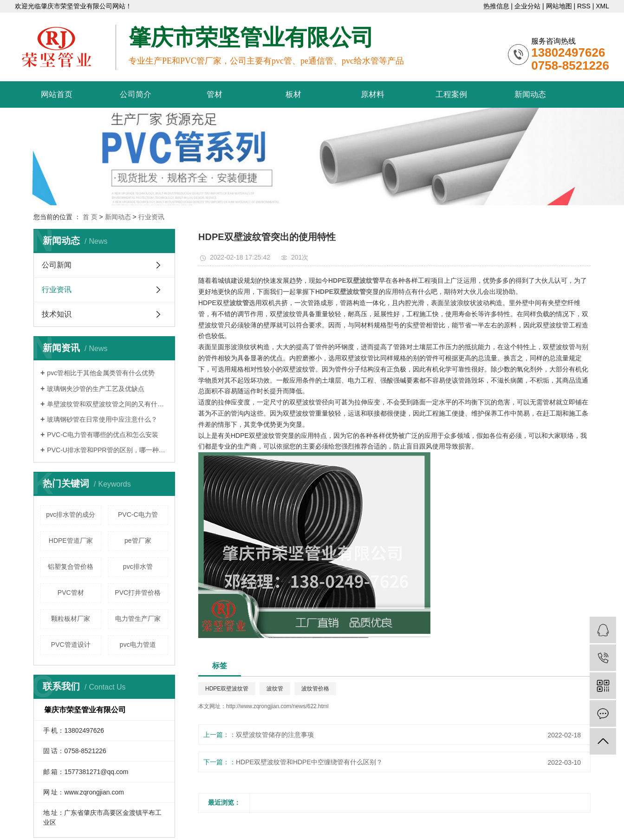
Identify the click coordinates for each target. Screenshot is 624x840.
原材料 (373, 94)
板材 (293, 94)
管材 (214, 94)
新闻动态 (530, 94)
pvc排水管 (138, 567)
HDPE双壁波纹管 (227, 689)
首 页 (90, 217)
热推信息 (496, 6)
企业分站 (527, 6)
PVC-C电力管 (138, 514)
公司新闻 (57, 265)
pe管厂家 (138, 540)
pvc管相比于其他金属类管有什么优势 (101, 373)
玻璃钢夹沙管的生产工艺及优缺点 (96, 389)
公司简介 (136, 94)
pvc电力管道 (138, 645)
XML (602, 6)
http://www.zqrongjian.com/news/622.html (277, 706)
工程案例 (451, 94)
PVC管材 (71, 593)
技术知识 (57, 314)
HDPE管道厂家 (71, 540)
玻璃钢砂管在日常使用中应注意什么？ (102, 419)
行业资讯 (151, 217)
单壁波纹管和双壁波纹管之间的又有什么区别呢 (107, 404)
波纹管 (275, 689)
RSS (584, 6)
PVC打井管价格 (138, 593)
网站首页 (57, 94)
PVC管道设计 (71, 645)
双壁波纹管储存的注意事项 (275, 735)
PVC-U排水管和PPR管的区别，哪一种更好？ (107, 450)
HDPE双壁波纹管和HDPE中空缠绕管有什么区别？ (309, 762)
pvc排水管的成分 (71, 514)
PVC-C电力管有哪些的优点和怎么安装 (103, 435)
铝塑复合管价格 (71, 567)
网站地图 (559, 6)
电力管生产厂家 (138, 619)
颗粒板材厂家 (71, 619)
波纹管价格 (315, 689)
